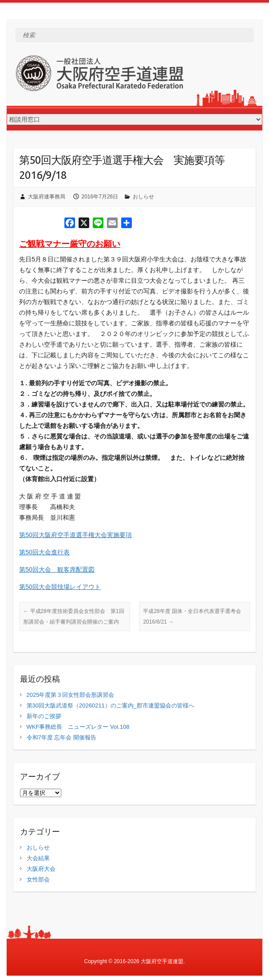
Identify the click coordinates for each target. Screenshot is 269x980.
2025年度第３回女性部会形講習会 (71, 695)
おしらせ (143, 197)
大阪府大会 (41, 869)
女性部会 (38, 879)
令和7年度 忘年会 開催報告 (61, 737)
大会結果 (38, 858)
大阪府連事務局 (47, 197)
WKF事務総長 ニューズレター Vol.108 (78, 727)
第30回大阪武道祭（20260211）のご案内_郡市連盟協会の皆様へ (111, 705)
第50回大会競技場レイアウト (60, 587)
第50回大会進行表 (44, 552)
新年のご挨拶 (44, 716)
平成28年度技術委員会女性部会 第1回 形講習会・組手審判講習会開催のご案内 (76, 616)
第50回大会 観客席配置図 (57, 569)
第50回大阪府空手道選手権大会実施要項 (75, 535)
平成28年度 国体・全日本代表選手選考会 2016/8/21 (195, 616)
